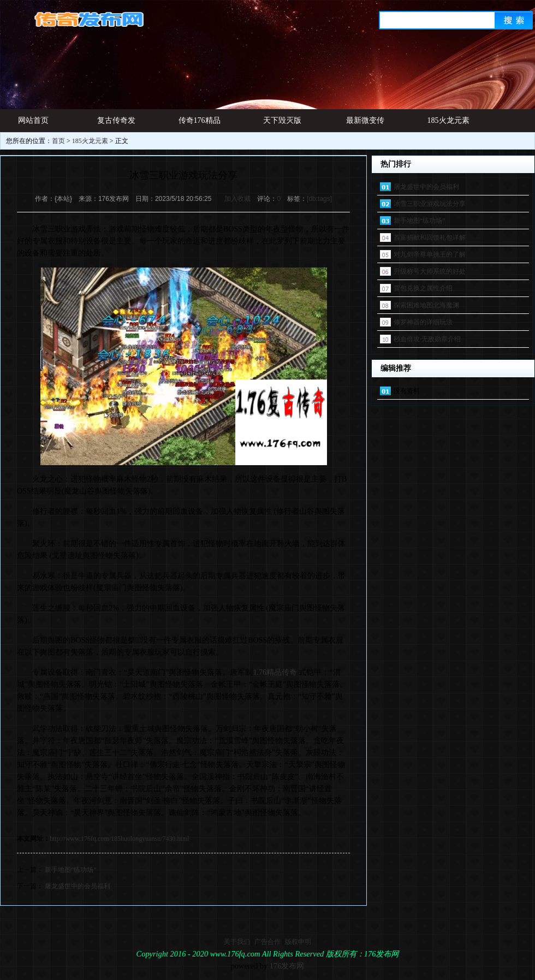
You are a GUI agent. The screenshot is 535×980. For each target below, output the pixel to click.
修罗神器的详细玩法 (423, 322)
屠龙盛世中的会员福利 (78, 886)
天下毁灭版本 (282, 124)
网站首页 (33, 120)
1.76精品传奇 (275, 672)
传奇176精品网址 (200, 124)
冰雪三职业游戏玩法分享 (430, 204)
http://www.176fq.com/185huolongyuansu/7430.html (120, 839)
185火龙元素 (448, 120)
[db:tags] (319, 199)
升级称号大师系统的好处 (430, 271)
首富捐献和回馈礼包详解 (430, 237)
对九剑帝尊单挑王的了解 (430, 254)
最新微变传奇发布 (365, 124)
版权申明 (298, 942)
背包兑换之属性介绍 (423, 288)
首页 (58, 141)
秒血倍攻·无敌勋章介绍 (427, 339)
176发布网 (287, 966)
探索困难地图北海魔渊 (426, 305)
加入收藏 (237, 199)
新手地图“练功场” (71, 870)
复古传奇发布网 (116, 124)
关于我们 (237, 942)
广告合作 (267, 942)
